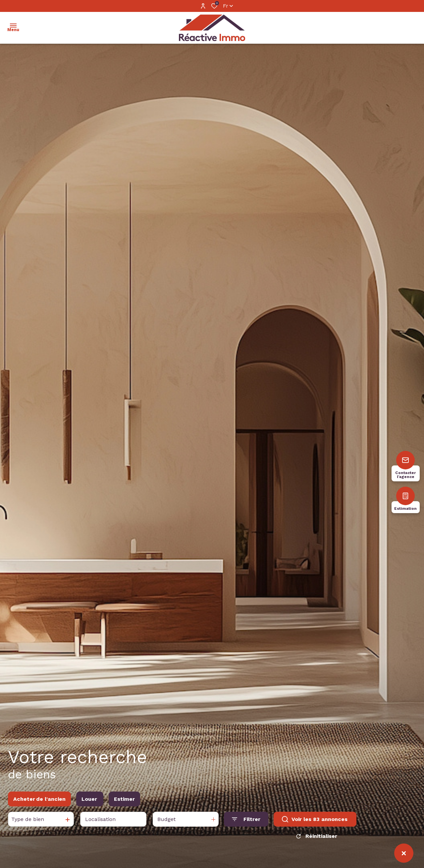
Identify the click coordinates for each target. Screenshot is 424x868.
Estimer (124, 801)
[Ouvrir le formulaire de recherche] (246, 822)
